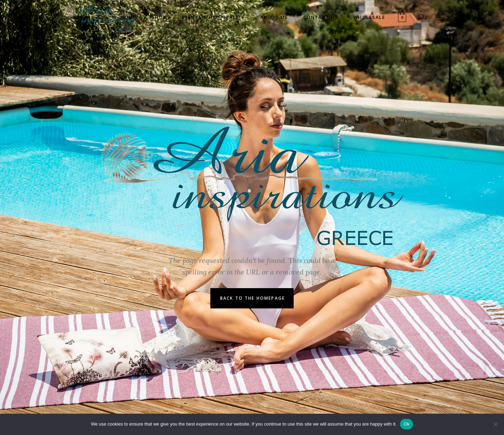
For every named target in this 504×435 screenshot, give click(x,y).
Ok (407, 424)
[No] (495, 424)
